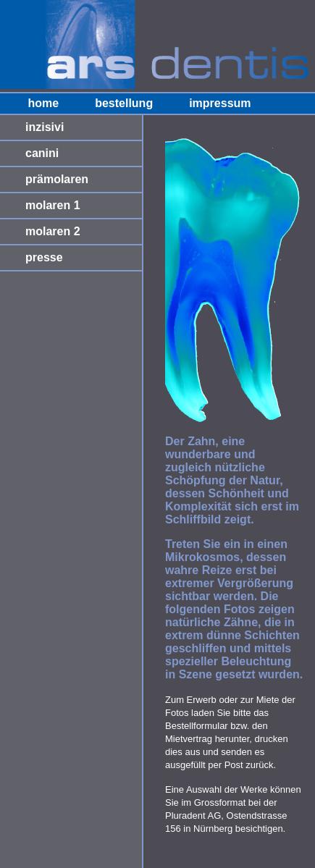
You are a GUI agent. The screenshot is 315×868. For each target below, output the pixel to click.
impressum (220, 103)
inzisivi (45, 127)
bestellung (124, 103)
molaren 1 (53, 205)
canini (42, 153)
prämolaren (57, 179)
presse (44, 257)
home (43, 103)
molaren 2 (53, 231)
